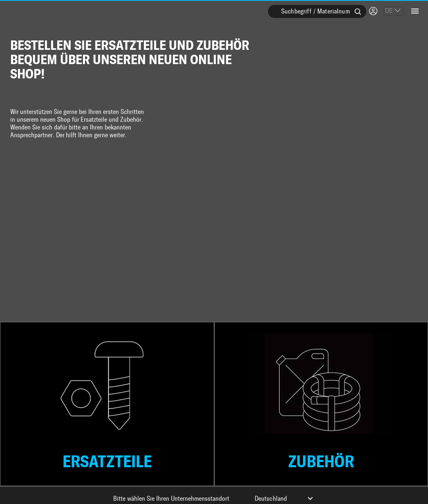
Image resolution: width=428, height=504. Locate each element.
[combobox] (317, 16)
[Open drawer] (415, 10)
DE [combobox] (389, 11)
